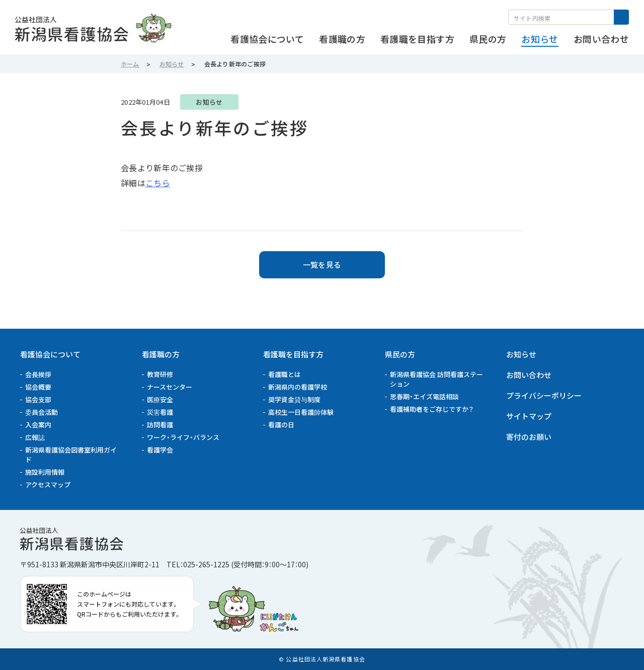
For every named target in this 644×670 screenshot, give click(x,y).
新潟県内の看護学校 (298, 387)
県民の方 (400, 354)
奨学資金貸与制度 (294, 399)
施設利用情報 (45, 472)
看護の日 (281, 425)
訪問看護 (160, 425)
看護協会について (50, 354)
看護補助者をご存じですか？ (432, 409)
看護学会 (160, 450)
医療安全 (160, 399)
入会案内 (38, 425)
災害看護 (160, 412)
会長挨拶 (38, 374)
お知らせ (521, 354)
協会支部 (38, 399)
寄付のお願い (529, 437)
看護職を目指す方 (293, 354)
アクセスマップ (48, 485)
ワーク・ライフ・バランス (183, 437)
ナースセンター (170, 387)
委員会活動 (42, 412)
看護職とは (285, 374)
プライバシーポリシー (544, 395)
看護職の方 (161, 354)
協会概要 (38, 387)
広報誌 (35, 437)
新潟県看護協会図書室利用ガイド (71, 455)
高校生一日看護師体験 (301, 412)
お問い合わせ (529, 375)
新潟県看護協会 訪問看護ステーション (436, 379)
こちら (158, 183)
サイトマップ (529, 416)
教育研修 (160, 374)
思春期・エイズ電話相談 (424, 396)
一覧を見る (322, 265)
